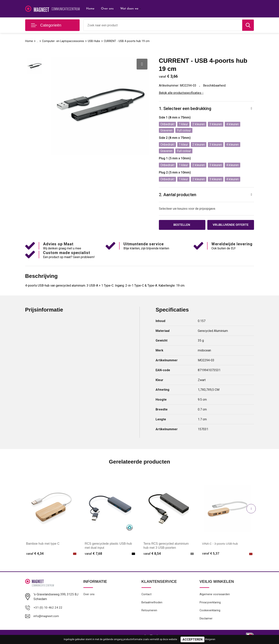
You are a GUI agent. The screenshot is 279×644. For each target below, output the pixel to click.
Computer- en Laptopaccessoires (64, 41)
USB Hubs (95, 41)
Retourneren (149, 611)
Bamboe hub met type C (43, 544)
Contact (147, 595)
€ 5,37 (211, 554)
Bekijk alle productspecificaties (181, 93)
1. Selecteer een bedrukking (185, 109)
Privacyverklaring (210, 603)
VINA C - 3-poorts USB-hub (221, 544)
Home (90, 9)
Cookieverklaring (210, 611)
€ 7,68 (93, 554)
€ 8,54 (152, 554)
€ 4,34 (35, 554)
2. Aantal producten (178, 195)
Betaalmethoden (152, 603)
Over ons (107, 9)
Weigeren (210, 639)
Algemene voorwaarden (215, 595)
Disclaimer (206, 620)
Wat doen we (129, 9)
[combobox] (163, 25)
